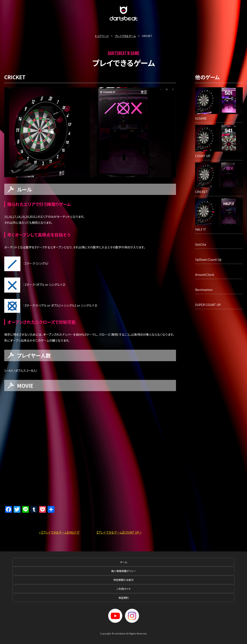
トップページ (102, 36)
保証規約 (123, 598)
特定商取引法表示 (123, 580)
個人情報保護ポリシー (124, 571)
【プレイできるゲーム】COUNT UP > (119, 532)
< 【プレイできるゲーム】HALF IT (59, 532)
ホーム (123, 562)
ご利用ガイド (124, 589)
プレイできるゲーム (125, 36)
